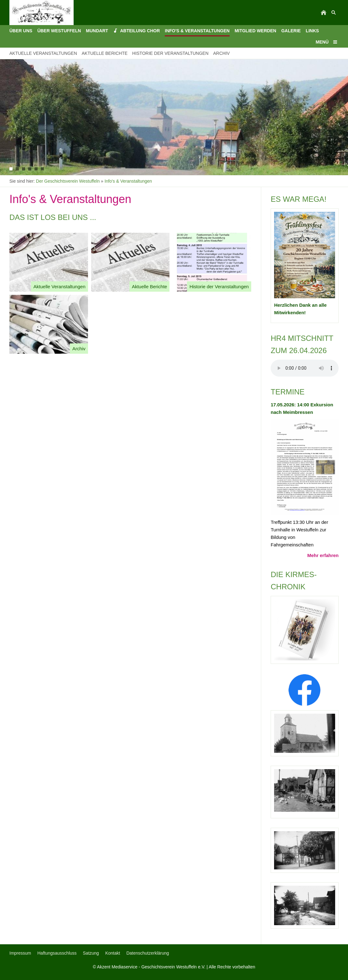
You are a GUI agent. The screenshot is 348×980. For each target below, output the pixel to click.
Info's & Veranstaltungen (128, 181)
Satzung (91, 953)
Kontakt (113, 953)
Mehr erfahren (323, 555)
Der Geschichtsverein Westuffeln (68, 181)
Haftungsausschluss (57, 953)
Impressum (20, 953)
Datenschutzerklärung (148, 953)
